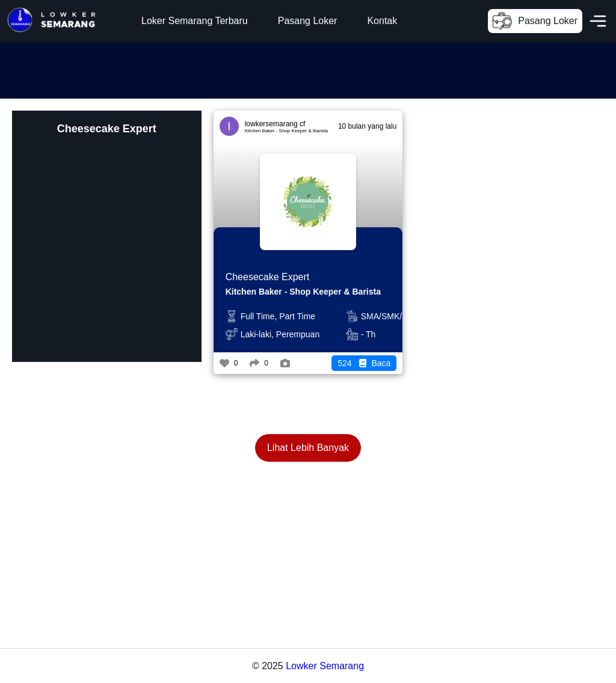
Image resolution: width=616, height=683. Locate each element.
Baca (364, 363)
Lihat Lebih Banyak (308, 448)
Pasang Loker (308, 21)
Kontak (382, 21)
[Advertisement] (219, 69)
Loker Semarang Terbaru (195, 21)
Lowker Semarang (325, 666)
